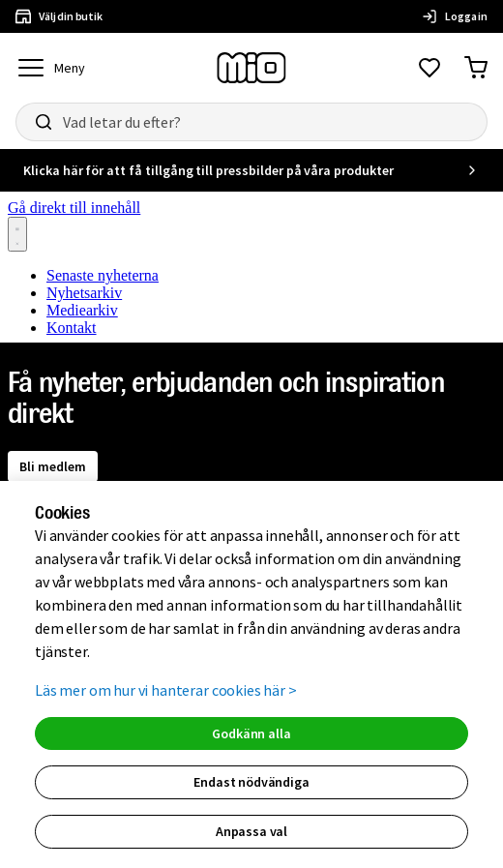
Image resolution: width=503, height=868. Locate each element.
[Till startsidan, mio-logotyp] (251, 68)
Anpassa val (251, 831)
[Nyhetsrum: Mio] (251, 264)
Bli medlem (53, 466)
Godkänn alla (251, 733)
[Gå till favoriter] (429, 68)
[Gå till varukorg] (476, 68)
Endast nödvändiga (251, 782)
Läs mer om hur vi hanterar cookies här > (166, 690)
